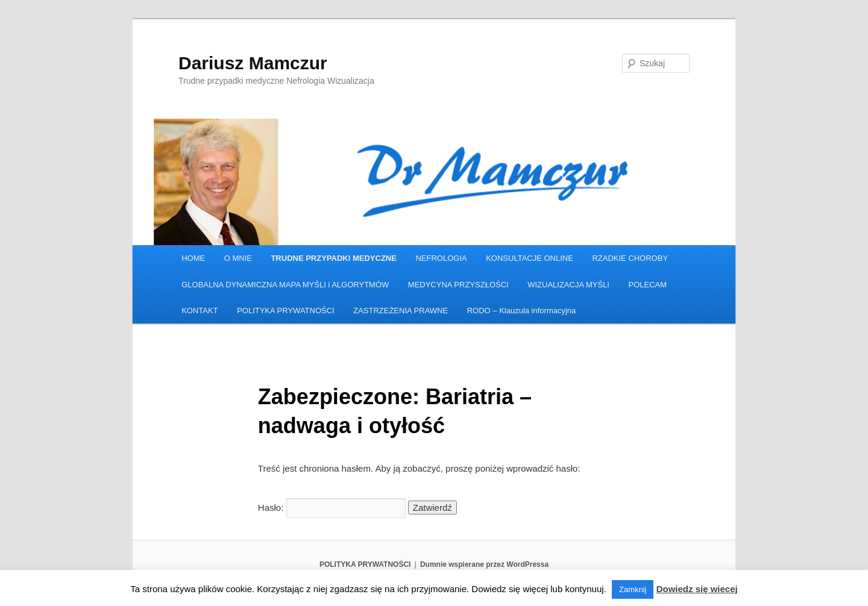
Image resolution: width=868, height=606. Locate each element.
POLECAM (647, 285)
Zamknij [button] (633, 589)
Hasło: (332, 508)
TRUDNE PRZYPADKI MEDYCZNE (334, 258)
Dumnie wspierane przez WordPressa (484, 564)
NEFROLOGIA (441, 258)
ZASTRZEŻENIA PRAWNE (401, 311)
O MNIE (238, 258)
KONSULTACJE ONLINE (530, 258)
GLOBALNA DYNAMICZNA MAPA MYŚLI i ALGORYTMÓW (285, 285)
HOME (193, 258)
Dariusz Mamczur (253, 63)
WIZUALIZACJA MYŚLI (568, 285)
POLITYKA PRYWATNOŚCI (286, 311)
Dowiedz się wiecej (697, 589)
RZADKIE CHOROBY (630, 258)
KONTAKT (200, 311)
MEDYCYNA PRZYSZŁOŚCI (458, 285)
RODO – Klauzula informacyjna (522, 311)
